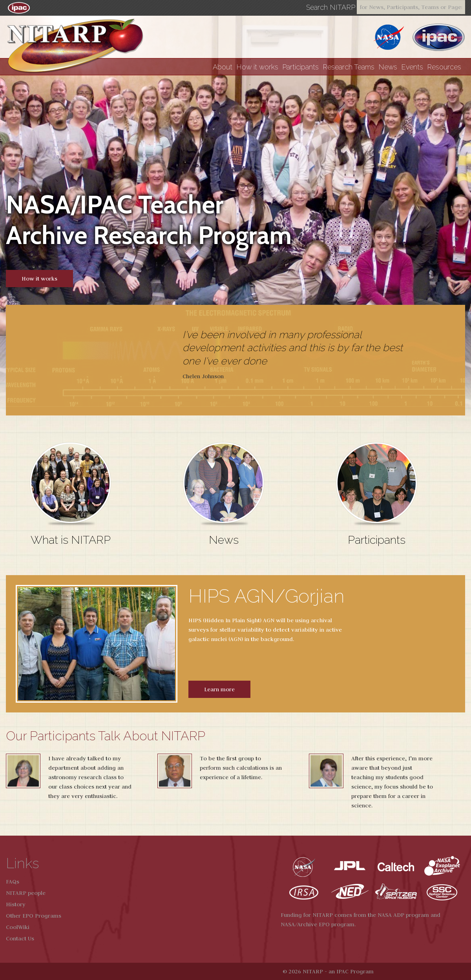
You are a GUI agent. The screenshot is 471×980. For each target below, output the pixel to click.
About (223, 67)
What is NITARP (71, 540)
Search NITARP (331, 7)
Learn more (219, 689)
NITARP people (26, 893)
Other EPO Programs (34, 916)
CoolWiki (18, 927)
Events (412, 67)
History (16, 904)
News (388, 67)
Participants (300, 67)
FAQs (13, 882)
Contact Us (20, 938)
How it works (257, 67)
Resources (444, 67)
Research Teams (349, 67)
